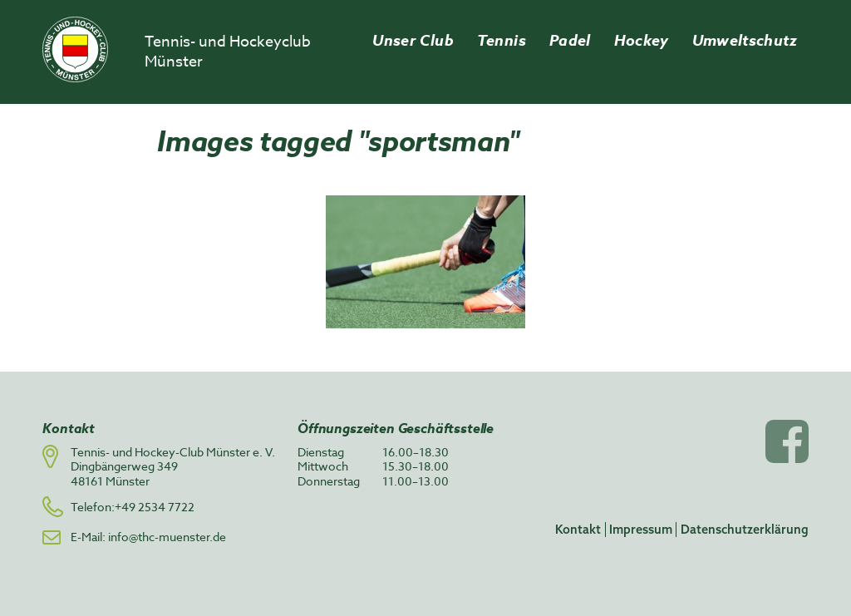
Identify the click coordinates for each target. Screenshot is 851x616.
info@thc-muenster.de (167, 537)
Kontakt (578, 529)
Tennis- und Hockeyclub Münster (228, 52)
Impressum (641, 529)
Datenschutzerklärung (745, 529)
